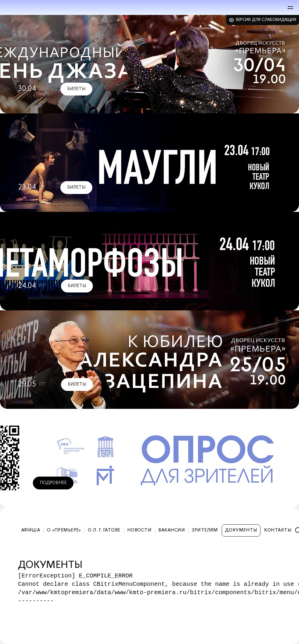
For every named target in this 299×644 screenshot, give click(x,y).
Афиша (31, 530)
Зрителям (205, 530)
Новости (139, 530)
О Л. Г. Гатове (104, 530)
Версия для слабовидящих (266, 20)
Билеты (76, 89)
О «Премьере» (64, 530)
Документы (241, 530)
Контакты (278, 530)
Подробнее (53, 483)
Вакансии (172, 530)
